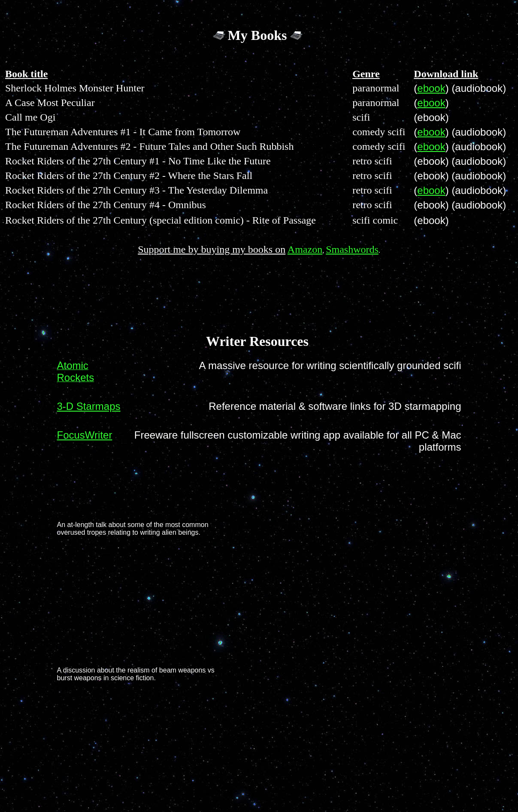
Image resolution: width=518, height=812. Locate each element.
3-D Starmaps (89, 406)
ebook (431, 88)
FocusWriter (85, 435)
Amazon (305, 249)
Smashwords (352, 249)
